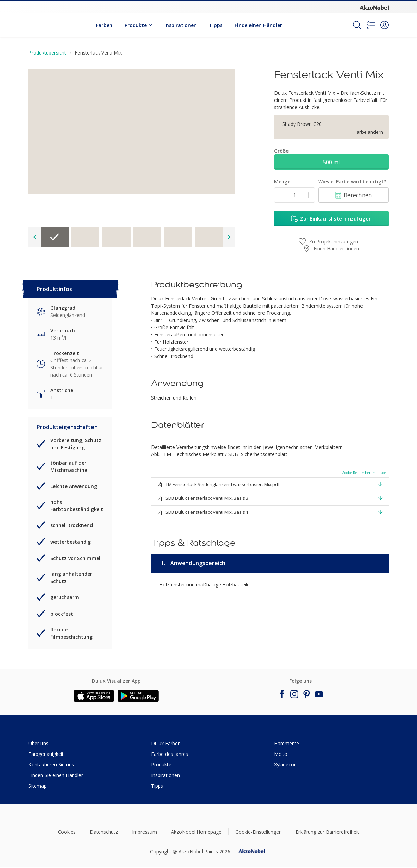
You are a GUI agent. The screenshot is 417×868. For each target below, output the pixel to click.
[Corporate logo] (374, 7)
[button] (384, 25)
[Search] (357, 25)
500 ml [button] (331, 162)
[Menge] (295, 195)
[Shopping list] (371, 25)
